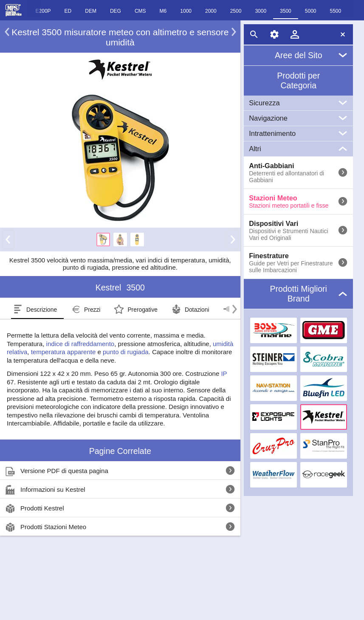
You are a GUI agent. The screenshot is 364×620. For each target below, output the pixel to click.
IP (224, 373)
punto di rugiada (126, 352)
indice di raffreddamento (80, 344)
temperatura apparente (63, 352)
